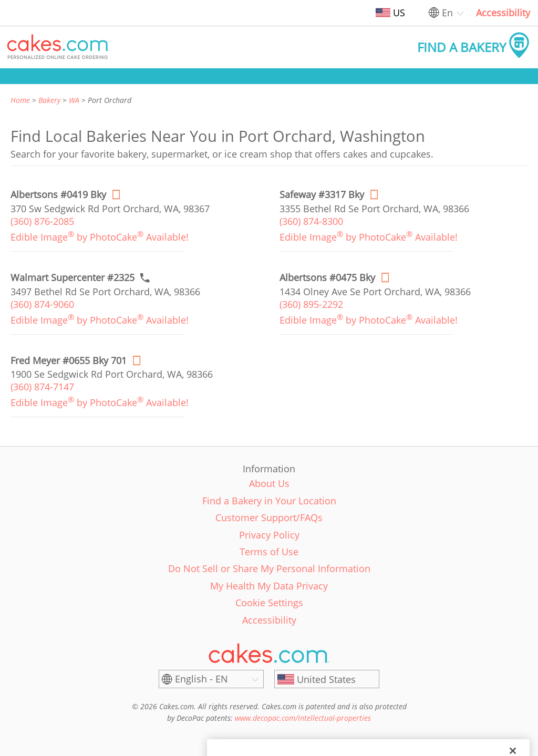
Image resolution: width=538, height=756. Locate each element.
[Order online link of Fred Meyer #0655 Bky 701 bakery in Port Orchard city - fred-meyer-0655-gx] (69, 361)
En (447, 13)
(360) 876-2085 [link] (42, 221)
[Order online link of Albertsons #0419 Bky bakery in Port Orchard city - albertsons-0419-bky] (58, 195)
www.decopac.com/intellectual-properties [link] (303, 718)
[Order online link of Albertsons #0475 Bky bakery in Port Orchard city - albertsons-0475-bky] (327, 278)
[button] (58, 47)
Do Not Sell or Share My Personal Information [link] (269, 568)
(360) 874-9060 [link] (42, 304)
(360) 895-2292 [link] (311, 304)
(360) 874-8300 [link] (311, 221)
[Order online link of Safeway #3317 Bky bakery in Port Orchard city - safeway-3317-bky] (322, 195)
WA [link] (74, 100)
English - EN (201, 679)
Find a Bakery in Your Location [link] (269, 501)
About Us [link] (269, 483)
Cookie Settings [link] (269, 603)
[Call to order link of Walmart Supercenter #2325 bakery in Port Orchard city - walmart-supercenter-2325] (73, 278)
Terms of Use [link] (269, 552)
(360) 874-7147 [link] (42, 387)
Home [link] (20, 100)
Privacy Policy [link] (269, 535)
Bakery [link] (49, 100)
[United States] (327, 679)
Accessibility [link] (503, 13)
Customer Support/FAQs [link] (269, 517)
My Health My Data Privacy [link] (269, 586)
